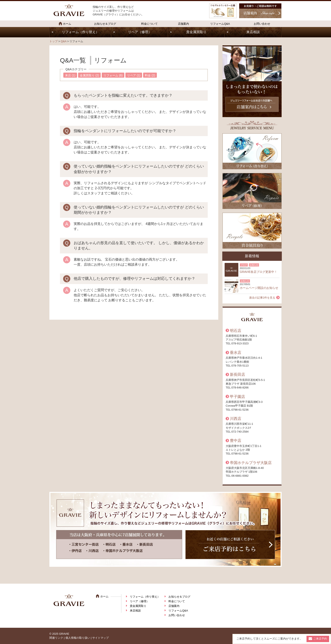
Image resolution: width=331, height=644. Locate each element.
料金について (149, 24)
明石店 (236, 331)
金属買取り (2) (89, 75)
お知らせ (254, 265)
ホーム (65, 24)
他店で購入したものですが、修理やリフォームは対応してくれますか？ (134, 279)
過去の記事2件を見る (262, 298)
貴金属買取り (196, 32)
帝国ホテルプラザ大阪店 (251, 463)
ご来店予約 (320, 639)
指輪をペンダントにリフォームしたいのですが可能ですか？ (125, 131)
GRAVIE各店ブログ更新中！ (259, 272)
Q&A (64, 41)
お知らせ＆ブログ (105, 24)
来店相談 (253, 32)
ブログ (244, 265)
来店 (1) (70, 75)
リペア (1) (134, 75)
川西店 (236, 419)
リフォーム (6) (113, 75)
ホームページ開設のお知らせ (259, 288)
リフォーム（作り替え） (80, 32)
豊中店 (236, 441)
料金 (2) (150, 75)
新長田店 (237, 375)
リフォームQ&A (220, 24)
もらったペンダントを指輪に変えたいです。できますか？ (123, 95)
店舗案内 (183, 24)
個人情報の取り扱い (78, 638)
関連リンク (56, 638)
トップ (54, 41)
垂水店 (236, 353)
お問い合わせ (262, 24)
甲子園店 (237, 397)
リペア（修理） (140, 32)
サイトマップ (100, 638)
